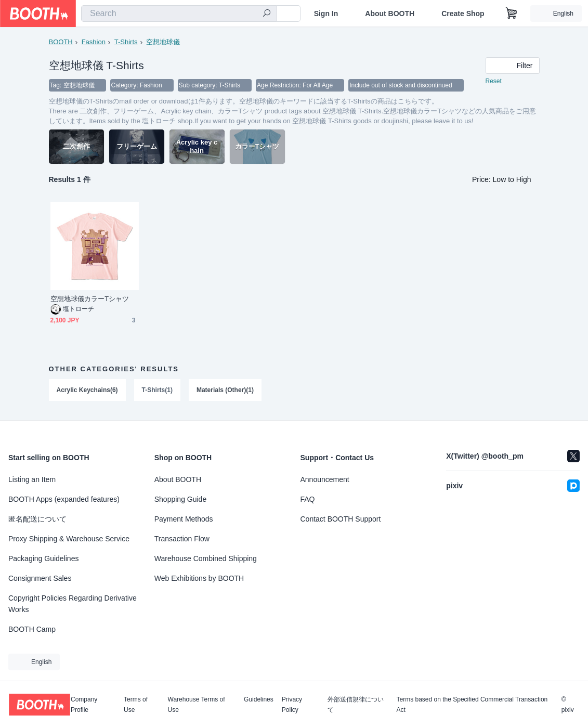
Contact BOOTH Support (341, 519)
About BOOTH (390, 14)
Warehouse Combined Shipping (206, 558)
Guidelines (259, 700)
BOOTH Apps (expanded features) (64, 499)
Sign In (326, 14)
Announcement (325, 479)
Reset (494, 81)
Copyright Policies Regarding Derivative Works (73, 604)
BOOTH (61, 42)
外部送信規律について (356, 705)
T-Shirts (126, 42)
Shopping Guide (180, 499)
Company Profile (84, 705)
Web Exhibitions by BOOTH (199, 578)
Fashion (94, 42)
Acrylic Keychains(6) (87, 390)
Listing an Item (32, 479)
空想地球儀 (163, 42)
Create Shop (463, 14)
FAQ (308, 499)
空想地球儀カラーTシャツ (90, 299)
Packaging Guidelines (43, 558)
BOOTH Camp (32, 629)
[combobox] (179, 14)
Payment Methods (184, 519)
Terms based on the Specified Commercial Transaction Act (472, 705)
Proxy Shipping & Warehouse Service (69, 539)
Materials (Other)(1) (225, 390)
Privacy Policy (292, 705)
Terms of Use (136, 705)
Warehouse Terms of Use (197, 705)
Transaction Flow (182, 539)
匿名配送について (37, 519)
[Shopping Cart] (512, 14)
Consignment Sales (40, 578)
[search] (267, 14)
